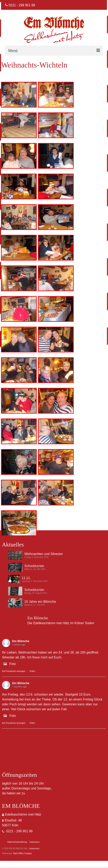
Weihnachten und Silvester (44, 554)
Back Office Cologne (22, 853)
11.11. (26, 578)
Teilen (32, 671)
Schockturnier (34, 566)
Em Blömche (21, 641)
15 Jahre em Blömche (40, 602)
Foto (9, 664)
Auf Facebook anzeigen (14, 671)
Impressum (34, 849)
